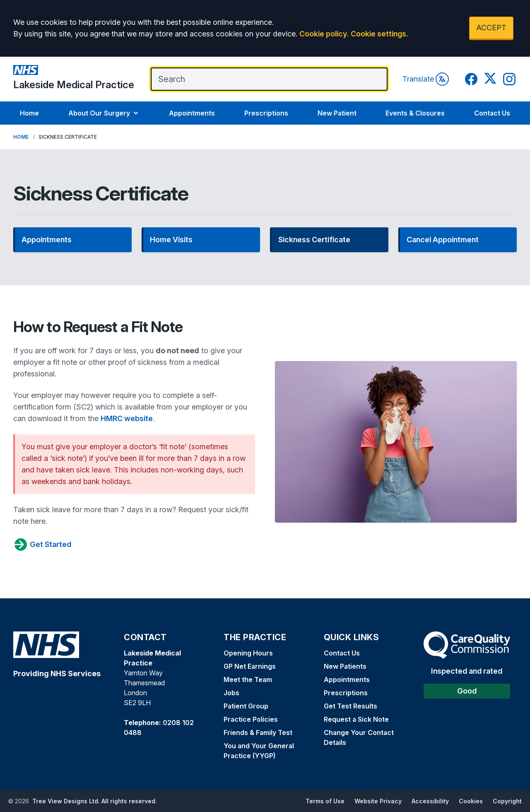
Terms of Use (325, 801)
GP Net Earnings (250, 666)
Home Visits (171, 240)
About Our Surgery (104, 113)
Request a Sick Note (356, 719)
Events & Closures (415, 113)
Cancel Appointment (443, 240)
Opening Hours (248, 653)
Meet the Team (248, 679)
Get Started (42, 545)
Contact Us (492, 113)
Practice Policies (251, 719)
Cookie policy (323, 34)
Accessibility (430, 801)
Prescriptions (266, 113)
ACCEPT (491, 28)
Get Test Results (351, 706)
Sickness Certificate (314, 240)
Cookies (471, 801)
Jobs (231, 693)
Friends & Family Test (258, 732)
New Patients (345, 666)
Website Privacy (378, 801)
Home (29, 113)
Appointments (192, 113)
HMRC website (127, 418)
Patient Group (246, 706)
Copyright (507, 801)
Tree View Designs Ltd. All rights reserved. (95, 801)
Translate (426, 79)
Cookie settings (378, 34)
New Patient (337, 113)
